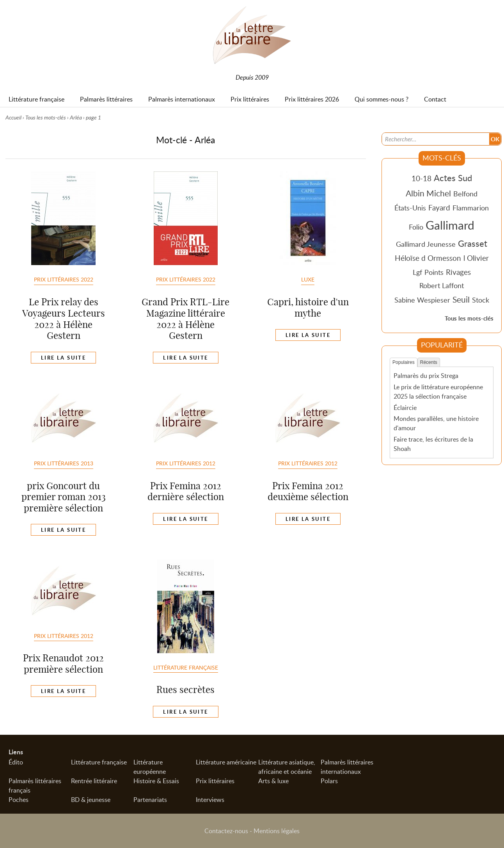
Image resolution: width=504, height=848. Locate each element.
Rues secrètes (185, 689)
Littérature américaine (226, 762)
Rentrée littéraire (94, 781)
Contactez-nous (226, 831)
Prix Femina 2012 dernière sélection (186, 491)
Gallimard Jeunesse (426, 244)
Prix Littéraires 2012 (186, 463)
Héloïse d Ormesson (428, 258)
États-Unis (410, 208)
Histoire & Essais (156, 781)
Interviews (210, 800)
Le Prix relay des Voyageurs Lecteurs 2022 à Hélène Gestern (64, 319)
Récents (429, 362)
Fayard (439, 208)
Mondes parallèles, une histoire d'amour (436, 423)
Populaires (404, 362)
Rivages (458, 272)
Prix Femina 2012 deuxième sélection (308, 491)
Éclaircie (405, 408)
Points (434, 272)
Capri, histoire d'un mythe (308, 307)
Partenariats (150, 800)
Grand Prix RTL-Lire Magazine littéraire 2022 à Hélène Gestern (185, 319)
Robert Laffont (442, 285)
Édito (16, 762)
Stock (481, 300)
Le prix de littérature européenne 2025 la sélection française (438, 392)
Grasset (473, 243)
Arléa (76, 117)
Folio (416, 227)
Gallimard (450, 225)
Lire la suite (63, 358)
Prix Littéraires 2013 (64, 463)
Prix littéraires (215, 781)
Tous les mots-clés (46, 117)
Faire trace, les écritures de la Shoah (433, 444)
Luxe (308, 279)
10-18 (421, 178)
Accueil (13, 117)
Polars (329, 781)
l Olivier (476, 258)
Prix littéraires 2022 (64, 279)
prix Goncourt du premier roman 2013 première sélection (64, 497)
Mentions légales (277, 831)
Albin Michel (428, 193)
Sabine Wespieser (422, 300)
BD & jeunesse (91, 800)
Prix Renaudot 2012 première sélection (63, 664)
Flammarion (471, 208)
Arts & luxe (273, 781)
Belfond (465, 194)
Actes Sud (453, 178)
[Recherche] (436, 139)
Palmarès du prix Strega (426, 376)
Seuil (461, 299)
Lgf (417, 272)
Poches (19, 800)
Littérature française (186, 667)
